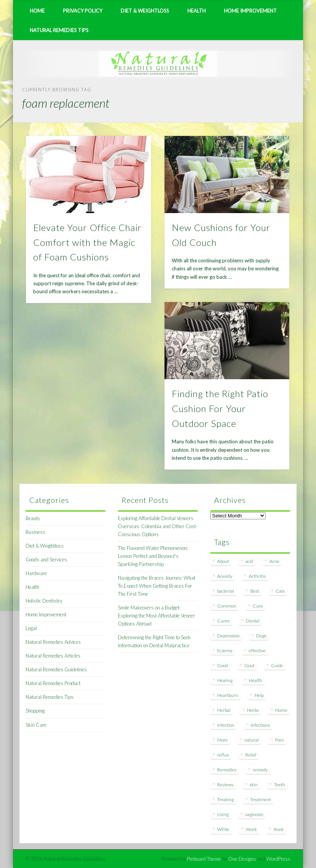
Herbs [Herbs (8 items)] (253, 710)
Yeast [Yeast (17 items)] (278, 829)
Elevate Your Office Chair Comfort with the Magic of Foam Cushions (88, 242)
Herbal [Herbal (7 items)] (224, 710)
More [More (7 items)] (222, 740)
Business (35, 532)
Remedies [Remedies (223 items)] (227, 770)
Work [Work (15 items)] (251, 829)
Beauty (33, 518)
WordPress (278, 859)
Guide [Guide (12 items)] (277, 665)
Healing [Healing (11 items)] (225, 680)
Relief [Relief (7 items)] (251, 755)
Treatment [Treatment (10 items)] (260, 799)
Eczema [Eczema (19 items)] (225, 651)
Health (197, 11)
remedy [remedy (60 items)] (260, 770)
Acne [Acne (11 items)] (274, 561)
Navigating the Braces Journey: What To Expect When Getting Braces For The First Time (157, 586)
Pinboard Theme (204, 859)
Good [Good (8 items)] (222, 665)
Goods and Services (46, 559)
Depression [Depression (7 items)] (228, 636)
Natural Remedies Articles (53, 656)
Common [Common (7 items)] (227, 606)
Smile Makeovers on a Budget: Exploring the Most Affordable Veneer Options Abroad (156, 616)
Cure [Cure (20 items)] (258, 606)
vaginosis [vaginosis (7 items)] (254, 814)
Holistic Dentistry (44, 601)
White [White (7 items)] (223, 829)
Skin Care (36, 725)
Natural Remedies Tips (59, 30)
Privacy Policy (83, 11)
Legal (31, 628)
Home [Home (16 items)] (281, 710)
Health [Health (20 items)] (256, 680)
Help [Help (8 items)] (259, 695)
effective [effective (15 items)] (257, 651)
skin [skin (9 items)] (254, 785)
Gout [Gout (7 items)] (249, 665)
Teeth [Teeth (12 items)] (280, 785)
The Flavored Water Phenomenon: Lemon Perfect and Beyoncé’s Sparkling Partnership (153, 556)
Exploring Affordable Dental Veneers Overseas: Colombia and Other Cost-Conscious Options (158, 526)
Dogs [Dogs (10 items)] (261, 636)
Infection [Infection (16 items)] (226, 725)
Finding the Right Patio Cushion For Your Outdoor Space (220, 408)
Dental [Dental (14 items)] (253, 621)
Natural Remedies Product (53, 683)
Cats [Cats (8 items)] (280, 591)
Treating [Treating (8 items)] (225, 799)
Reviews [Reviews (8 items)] (225, 785)
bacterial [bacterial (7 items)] (226, 591)
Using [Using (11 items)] (223, 814)
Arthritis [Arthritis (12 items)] (257, 576)
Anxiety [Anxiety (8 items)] (225, 576)
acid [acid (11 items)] (249, 561)
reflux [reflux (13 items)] (223, 755)
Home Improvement (250, 11)
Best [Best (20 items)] (255, 591)
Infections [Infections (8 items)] (260, 725)
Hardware (36, 573)
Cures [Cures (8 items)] (223, 621)
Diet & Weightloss (145, 11)
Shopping (35, 711)
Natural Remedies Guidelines (56, 669)
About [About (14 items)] (223, 561)
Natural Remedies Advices (53, 642)
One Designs (242, 859)
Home (37, 11)
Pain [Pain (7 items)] (280, 740)
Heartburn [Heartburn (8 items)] (228, 695)
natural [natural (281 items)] (252, 740)
